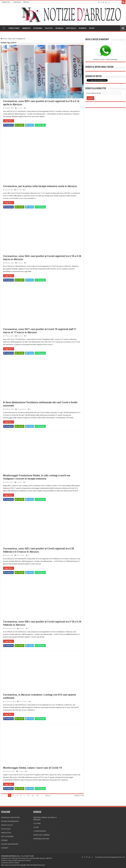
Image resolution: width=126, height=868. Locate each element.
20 (33, 796)
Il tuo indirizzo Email (94, 93)
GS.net (106, 857)
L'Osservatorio (22, 409)
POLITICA (49, 28)
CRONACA (59, 28)
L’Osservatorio (40, 831)
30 (37, 796)
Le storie (37, 823)
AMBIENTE (26, 28)
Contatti (5, 848)
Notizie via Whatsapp (10, 844)
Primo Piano (20, 555)
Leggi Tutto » (9, 121)
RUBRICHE (6, 2)
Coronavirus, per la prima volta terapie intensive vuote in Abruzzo (40, 186)
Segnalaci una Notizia (10, 817)
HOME (4, 28)
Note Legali (6, 829)
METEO (26, 2)
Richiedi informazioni (10, 821)
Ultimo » (48, 796)
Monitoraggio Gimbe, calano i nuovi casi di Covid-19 (32, 768)
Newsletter (6, 833)
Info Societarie (7, 836)
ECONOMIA (38, 28)
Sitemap (4, 840)
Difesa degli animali (42, 835)
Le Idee (36, 827)
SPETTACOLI (71, 28)
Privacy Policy (7, 825)
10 (28, 796)
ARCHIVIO (17, 2)
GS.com (122, 857)
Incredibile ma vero (41, 839)
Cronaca (20, 108)
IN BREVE (83, 28)
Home (4, 39)
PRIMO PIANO (14, 28)
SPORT (92, 28)
